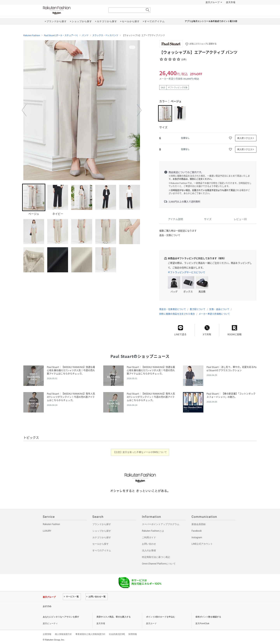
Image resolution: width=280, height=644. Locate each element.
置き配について (198, 309)
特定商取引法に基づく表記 (156, 557)
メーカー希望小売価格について (214, 314)
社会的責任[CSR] (117, 634)
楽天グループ (213, 2)
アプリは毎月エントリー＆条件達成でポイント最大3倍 (211, 21)
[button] (24, 110)
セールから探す (101, 544)
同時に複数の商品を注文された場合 (177, 314)
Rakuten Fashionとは (153, 531)
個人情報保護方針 (63, 634)
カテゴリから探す (102, 537)
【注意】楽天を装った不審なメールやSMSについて (140, 452)
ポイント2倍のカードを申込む (161, 617)
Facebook (197, 531)
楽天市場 (231, 2)
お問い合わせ (149, 544)
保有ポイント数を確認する (208, 617)
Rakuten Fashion (73, 10)
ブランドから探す (102, 524)
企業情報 (47, 634)
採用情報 (133, 634)
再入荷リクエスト (246, 138)
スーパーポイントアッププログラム (161, 524)
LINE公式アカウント (202, 544)
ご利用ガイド (149, 537)
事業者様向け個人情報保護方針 (90, 634)
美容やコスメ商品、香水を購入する (114, 617)
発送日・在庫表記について (173, 309)
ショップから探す (102, 531)
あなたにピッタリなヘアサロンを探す (61, 617)
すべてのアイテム (102, 551)
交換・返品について (219, 309)
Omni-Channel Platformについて (159, 564)
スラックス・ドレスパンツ (105, 35)
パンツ (85, 35)
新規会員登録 (199, 524)
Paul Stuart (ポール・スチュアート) (61, 35)
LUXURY (47, 531)
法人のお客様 (149, 551)
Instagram (197, 537)
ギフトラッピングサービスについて (186, 272)
